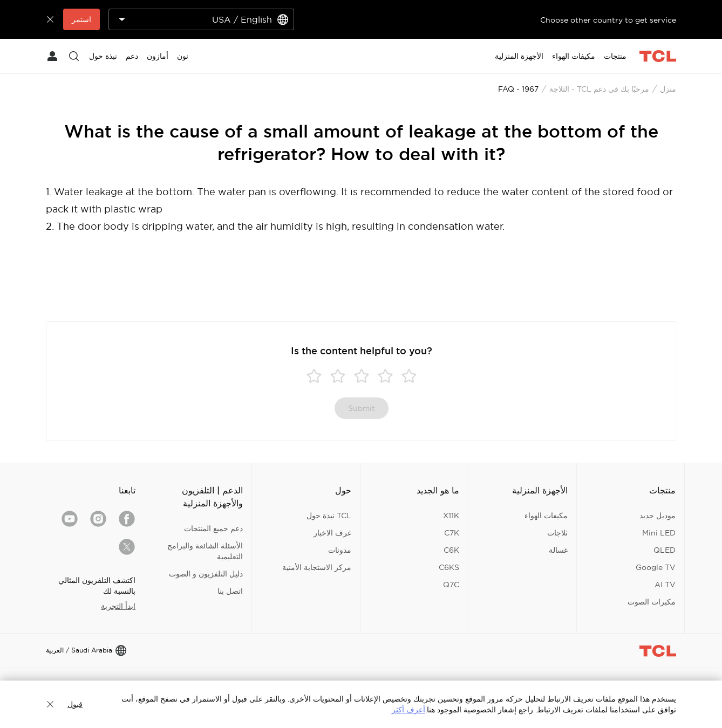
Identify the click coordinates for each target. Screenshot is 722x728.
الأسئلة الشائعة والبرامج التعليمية (205, 551)
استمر (81, 19)
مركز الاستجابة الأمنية (317, 567)
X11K (451, 516)
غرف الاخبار (332, 533)
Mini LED (659, 533)
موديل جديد (658, 516)
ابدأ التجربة (118, 606)
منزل (668, 89)
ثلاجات (557, 533)
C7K (452, 533)
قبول (75, 704)
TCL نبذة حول (329, 516)
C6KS (449, 567)
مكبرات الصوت (652, 602)
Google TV (656, 567)
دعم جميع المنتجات (213, 528)
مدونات (340, 550)
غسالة (558, 550)
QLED (665, 550)
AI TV (665, 585)
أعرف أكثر (408, 710)
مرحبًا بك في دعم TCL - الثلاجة (599, 89)
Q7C (451, 585)
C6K (451, 550)
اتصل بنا (230, 591)
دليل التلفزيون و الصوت (206, 574)
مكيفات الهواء (546, 516)
